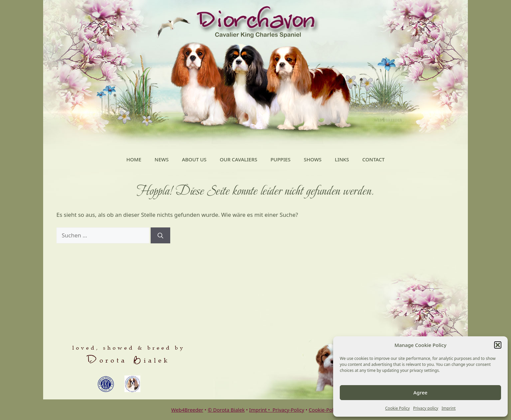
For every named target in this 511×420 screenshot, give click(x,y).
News (162, 159)
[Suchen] (160, 235)
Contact (374, 159)
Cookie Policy (398, 408)
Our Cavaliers (238, 159)
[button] (498, 345)
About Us (194, 159)
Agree (420, 392)
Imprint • (261, 410)
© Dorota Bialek (226, 410)
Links (342, 159)
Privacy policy (426, 408)
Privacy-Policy (288, 410)
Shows (313, 159)
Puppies (280, 159)
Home (134, 159)
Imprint (449, 408)
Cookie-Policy (324, 410)
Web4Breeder (187, 410)
